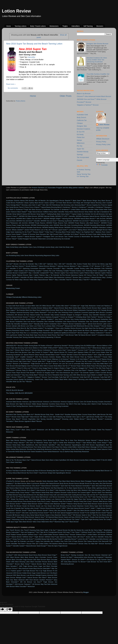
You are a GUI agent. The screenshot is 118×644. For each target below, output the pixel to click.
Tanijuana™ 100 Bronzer (32, 584)
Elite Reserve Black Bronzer (15, 488)
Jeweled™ (21, 230)
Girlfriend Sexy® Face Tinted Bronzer (93, 532)
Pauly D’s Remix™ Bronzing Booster (34, 370)
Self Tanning (88, 26)
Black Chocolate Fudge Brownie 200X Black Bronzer (29, 560)
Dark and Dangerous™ (28, 532)
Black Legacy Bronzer (105, 308)
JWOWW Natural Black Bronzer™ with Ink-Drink (90, 219)
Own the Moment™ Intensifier (102, 328)
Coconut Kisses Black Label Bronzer (94, 415)
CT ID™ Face (105, 266)
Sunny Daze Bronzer (77, 449)
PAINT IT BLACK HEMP (104, 460)
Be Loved (85, 530)
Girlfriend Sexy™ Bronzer (67, 535)
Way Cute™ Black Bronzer (70, 522)
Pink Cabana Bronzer (91, 541)
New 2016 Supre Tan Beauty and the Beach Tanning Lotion (34, 44)
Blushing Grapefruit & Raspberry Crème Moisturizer (38, 440)
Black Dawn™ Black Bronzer (82, 201)
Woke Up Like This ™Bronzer (22, 382)
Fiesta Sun (81, 137)
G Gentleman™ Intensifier (86, 207)
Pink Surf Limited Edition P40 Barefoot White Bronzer (50, 544)
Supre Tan (80, 149)
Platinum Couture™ (94, 370)
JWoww (14, 230)
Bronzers (100, 26)
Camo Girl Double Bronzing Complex (92, 402)
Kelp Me (49, 539)
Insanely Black (84, 460)
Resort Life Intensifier (92, 331)
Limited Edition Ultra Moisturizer (54, 277)
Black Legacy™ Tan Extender (16, 310)
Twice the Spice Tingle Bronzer (58, 546)
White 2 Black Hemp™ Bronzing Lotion (76, 379)
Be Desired (78, 530)
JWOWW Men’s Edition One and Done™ (29, 219)
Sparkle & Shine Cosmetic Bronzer (101, 373)
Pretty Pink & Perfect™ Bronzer (69, 501)
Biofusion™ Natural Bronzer (40, 266)
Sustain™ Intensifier (13, 546)
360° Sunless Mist (58, 306)
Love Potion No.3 (39, 326)
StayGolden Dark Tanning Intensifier (40, 419)
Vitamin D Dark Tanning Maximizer (17, 406)
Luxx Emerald (66, 499)
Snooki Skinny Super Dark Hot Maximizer (98, 506)
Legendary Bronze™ (71, 539)
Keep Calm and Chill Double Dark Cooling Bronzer (66, 495)
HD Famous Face (90, 275)
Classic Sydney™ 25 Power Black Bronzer (58, 203)
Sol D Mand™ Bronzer (78, 234)
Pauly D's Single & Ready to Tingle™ (59, 368)
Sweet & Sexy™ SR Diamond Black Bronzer (49, 517)
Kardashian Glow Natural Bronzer (66, 322)
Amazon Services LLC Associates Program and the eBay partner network (58, 188)
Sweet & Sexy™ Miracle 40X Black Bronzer (20, 517)
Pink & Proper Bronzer (76, 541)
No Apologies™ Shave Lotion (54, 328)
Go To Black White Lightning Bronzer (96, 488)
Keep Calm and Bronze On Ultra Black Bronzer (34, 495)
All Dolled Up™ (75, 306)
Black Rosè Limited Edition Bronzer (44, 310)
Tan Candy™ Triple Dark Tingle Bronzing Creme (88, 519)
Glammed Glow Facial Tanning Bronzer (39, 359)
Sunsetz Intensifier (91, 449)
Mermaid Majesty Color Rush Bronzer (27, 366)
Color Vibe (31, 352)
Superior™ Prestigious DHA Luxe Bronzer (50, 237)
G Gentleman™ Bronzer (69, 207)
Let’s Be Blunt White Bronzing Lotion (58, 430)
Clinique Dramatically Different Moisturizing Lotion (24, 297)
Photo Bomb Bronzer (30, 501)
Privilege (40, 331)
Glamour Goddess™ (47, 319)
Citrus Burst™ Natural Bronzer (42, 486)
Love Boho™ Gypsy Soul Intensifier (38, 541)
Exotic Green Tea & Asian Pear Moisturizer (70, 440)
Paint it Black (10, 462)
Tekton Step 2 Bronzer (22, 280)
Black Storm (46, 460)
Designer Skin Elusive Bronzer (97, 44)
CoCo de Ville (52, 313)
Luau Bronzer (31, 575)
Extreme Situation (55, 357)
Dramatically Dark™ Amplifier (16, 357)
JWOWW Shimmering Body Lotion (42, 225)
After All (37, 201)
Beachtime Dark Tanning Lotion (16, 415)
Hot (92, 214)
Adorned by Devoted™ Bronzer (64, 346)
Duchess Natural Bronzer (14, 317)
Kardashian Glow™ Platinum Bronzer (62, 324)
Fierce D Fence (24, 207)
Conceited (109, 313)
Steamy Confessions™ (98, 333)
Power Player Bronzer (19, 373)
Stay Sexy (25, 375)
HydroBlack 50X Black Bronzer (69, 460)
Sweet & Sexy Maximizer (53, 515)
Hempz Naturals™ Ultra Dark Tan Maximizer (28, 443)
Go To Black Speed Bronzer (74, 488)
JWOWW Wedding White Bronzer (53, 228)
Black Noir (29, 310)
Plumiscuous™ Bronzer (76, 544)
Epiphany (49, 317)
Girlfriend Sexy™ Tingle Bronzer (33, 537)
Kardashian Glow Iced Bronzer (26, 322)
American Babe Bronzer (14, 402)
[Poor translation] (9, 609)
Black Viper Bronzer (13, 440)
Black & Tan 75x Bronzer (14, 460)
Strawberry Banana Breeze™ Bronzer (84, 430)
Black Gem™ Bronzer (13, 350)
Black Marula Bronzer (73, 481)
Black (67, 308)
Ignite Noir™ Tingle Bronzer (47, 361)
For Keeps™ (108, 317)
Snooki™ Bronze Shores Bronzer (45, 508)
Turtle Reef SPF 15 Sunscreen (69, 377)
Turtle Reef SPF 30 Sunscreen (90, 377)
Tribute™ (14, 239)
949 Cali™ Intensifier (66, 264)
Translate (102, 165)
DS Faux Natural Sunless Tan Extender (37, 315)
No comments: (13, 88)
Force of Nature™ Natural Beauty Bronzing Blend (45, 207)
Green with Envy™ (79, 537)
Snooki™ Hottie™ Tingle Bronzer (95, 508)
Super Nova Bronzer (40, 335)
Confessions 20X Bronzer (15, 315)
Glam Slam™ (36, 319)
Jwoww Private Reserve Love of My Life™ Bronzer (41, 230)
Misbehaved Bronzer (83, 326)
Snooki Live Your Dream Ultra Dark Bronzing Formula (54, 506)
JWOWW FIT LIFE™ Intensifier (65, 216)
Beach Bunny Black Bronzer (38, 555)
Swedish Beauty (83, 152)
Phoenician (16, 331)
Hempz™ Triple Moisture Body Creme (88, 443)
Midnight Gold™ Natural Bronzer (27, 578)
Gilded (96, 210)
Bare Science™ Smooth (23, 266)
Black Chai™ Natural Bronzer (32, 460)
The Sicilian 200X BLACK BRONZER (19, 393)
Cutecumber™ (16, 532)
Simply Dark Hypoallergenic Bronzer (59, 473)
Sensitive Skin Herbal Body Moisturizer (39, 449)
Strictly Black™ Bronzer (37, 375)
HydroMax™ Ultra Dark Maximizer (60, 445)
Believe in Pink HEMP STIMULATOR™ (46, 348)
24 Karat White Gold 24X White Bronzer (38, 306)
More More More (19, 328)
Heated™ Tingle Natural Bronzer (32, 212)
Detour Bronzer (40, 355)
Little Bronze (21, 326)
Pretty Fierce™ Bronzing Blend (55, 232)
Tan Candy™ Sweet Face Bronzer (60, 519)
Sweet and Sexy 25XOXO (72, 517)
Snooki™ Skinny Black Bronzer (32, 511)
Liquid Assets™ (63, 230)
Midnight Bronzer (102, 230)
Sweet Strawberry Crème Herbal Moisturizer (45, 452)
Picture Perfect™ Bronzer (28, 331)
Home (9, 26)
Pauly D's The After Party (97, 368)
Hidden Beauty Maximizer (40, 404)
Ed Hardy (80, 134)
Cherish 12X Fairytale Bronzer (102, 310)
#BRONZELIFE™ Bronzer (14, 346)
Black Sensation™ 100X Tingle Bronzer (19, 566)
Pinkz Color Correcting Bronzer (23, 447)
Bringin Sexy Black (99, 201)
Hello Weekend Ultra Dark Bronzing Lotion (92, 490)
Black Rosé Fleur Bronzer (64, 310)
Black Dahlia (73, 308)
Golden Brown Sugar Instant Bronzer (34, 573)
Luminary (48, 326)
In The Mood (61, 361)
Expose (81, 275)
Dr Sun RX (81, 132)
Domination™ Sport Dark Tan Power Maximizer (67, 486)
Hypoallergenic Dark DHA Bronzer (83, 445)
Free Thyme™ (76, 532)
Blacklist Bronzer (40, 415)
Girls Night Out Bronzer (23, 404)
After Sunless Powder (80, 264)
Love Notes (30, 326)
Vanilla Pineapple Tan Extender (28, 239)
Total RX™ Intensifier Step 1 (92, 280)
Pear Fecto (64, 541)
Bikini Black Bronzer (27, 557)
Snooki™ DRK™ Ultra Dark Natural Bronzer (70, 508)
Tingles (65, 26)
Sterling (104, 234)
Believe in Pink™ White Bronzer (91, 348)
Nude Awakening (16, 232)
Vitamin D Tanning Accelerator (59, 406)
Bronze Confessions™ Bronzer (48, 350)
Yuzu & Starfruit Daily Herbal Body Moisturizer (74, 452)
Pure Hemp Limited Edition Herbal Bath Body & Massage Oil (79, 447)
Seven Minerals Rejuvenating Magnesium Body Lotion (42, 256)
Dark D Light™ (37, 205)
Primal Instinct (71, 232)
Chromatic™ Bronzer (46, 268)
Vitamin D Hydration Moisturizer (39, 406)
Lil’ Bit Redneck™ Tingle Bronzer (29, 364)
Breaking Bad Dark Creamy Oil (57, 471)
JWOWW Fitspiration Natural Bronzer (88, 216)
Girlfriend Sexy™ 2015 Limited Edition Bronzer (43, 535)
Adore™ (67, 306)
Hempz (79, 140)
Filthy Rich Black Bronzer (71, 357)
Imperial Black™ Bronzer (69, 560)
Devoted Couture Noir (74, 355)
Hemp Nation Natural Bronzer (74, 212)
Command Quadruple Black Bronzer (93, 313)
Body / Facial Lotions (38, 26)
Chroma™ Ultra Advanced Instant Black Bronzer (94, 96)
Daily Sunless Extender (58, 315)
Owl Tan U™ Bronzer (69, 366)
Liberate (14, 326)
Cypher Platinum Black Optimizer (90, 273)
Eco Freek (102, 205)
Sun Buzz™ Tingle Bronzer (43, 582)
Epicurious (75, 275)
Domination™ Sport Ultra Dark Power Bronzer (97, 486)
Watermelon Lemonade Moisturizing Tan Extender (54, 239)
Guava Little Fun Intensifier (95, 537)
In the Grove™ (29, 539)
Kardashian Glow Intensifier (45, 322)
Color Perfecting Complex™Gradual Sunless (67, 271)
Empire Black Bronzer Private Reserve (38, 488)
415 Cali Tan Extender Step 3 (29, 264)
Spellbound (57, 333)
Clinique (80, 123)
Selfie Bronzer (103, 501)
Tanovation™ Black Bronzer (15, 421)
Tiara (66, 237)
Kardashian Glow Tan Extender (88, 322)
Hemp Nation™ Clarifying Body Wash (48, 214)
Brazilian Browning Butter (73, 415)
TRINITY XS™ (22, 377)
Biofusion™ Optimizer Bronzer (60, 266)
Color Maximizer (95, 268)
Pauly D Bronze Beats (84, 366)
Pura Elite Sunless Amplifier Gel (98, 74)
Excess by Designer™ (68, 317)
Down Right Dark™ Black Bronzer (28, 417)
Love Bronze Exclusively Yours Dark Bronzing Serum (66, 497)
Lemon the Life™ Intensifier (87, 539)
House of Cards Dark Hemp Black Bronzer (81, 471)
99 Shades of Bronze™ (46, 346)
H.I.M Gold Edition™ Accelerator (86, 359)
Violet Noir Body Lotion (66, 247)
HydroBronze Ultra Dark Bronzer (37, 445)
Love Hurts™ (73, 230)
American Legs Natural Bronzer (32, 402)
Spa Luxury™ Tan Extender (80, 373)
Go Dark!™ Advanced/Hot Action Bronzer (80, 557)
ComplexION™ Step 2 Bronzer (50, 273)
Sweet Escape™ (42, 546)
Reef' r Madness (96, 232)
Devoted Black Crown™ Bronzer (56, 355)
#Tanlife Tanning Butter (31, 346)
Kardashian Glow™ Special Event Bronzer (88, 324)
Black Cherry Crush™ (13, 430)
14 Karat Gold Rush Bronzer (15, 306)
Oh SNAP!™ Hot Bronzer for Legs (89, 560)
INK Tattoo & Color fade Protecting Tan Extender (56, 417)
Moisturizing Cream (13, 288)
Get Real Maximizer (57, 488)
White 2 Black (59, 379)
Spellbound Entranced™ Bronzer (72, 333)
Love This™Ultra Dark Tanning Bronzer (38, 499)
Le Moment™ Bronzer (100, 361)
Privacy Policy (101, 142)
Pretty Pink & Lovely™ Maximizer (48, 501)
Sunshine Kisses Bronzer (57, 404)
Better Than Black (60, 481)
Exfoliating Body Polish (83, 317)
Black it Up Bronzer (84, 94)
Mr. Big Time (28, 328)
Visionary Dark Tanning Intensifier (23, 337)
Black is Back (54, 460)
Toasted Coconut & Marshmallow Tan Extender (84, 237)
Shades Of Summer (29, 234)
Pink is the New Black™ (79, 370)
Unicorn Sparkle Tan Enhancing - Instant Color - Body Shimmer (34, 379)
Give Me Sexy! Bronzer (93, 555)
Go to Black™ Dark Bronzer (36, 490)
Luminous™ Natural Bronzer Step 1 (95, 277)
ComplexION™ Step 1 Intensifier (29, 273)
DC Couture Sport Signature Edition (77, 352)
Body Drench (81, 117)
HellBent (46, 212)
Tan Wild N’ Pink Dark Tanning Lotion (78, 404)
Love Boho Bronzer (102, 539)
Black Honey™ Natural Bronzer (31, 564)
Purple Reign (68, 331)
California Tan (82, 120)
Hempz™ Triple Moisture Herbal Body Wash (39, 493)
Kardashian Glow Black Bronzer (90, 319)
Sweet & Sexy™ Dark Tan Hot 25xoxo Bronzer (97, 515)
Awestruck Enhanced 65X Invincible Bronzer (28, 308)
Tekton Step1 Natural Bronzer (39, 280)
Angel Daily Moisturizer (88, 306)
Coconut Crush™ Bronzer (86, 350)
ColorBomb (77, 313)
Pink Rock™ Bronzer (25, 544)
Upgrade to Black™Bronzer (33, 421)
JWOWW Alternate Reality (46, 216)
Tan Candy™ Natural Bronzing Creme (37, 519)
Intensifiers (76, 26)
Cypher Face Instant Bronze (70, 273)
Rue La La (27, 333)
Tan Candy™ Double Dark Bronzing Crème (95, 517)
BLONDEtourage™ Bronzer (93, 346)
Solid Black (18, 462)
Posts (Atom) (21, 101)
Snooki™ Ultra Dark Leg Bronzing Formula (29, 513)
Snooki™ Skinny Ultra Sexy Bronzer (55, 511)
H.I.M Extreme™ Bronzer (67, 359)
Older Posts (66, 96)
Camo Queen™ (72, 350)
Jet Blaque (93, 460)
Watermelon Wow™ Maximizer (51, 522)
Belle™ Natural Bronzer (57, 308)
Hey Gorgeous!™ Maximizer (103, 557)
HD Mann (30, 277)
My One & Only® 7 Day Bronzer (37, 473)
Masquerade (69, 326)
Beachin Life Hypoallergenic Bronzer (52, 201)
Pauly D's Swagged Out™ (80, 368)
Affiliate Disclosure (103, 139)
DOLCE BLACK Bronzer (15, 390)
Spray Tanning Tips (84, 174)
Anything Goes (79, 346)
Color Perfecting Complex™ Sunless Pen (38, 271)
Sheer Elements (41, 234)
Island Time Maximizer (105, 493)
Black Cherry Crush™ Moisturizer (33, 430)
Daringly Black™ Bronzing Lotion (21, 205)
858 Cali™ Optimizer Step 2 (49, 264)
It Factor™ (15, 216)
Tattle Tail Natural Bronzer (83, 335)
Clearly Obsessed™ (41, 313)
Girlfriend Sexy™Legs (52, 537)
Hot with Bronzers (99, 214)
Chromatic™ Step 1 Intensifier (63, 268)
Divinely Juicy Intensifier (91, 315)
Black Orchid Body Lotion (14, 247)
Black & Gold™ (107, 348)
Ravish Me (81, 331)
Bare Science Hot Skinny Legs (98, 264)
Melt (75, 326)
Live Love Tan (63, 364)
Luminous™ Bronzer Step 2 (74, 277)
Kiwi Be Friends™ (58, 539)
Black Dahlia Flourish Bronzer (87, 308)
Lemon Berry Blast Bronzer (40, 497)
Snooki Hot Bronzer (29, 506)
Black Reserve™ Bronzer (29, 350)
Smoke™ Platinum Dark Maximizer (49, 504)
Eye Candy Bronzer (12, 207)
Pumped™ (60, 331)
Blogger (86, 592)
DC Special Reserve (28, 355)
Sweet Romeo (52, 335)
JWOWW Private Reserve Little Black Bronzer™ (84, 223)
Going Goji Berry (72, 490)
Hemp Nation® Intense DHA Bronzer (24, 214)
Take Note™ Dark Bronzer (65, 335)
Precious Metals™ (39, 232)
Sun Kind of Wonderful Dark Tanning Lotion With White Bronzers (66, 375)
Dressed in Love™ (106, 315)
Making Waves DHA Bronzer (87, 230)
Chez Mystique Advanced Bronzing (17, 313)
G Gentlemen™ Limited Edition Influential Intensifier (77, 210)
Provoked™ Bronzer (84, 102)
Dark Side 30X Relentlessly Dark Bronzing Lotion (58, 205)
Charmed (89, 310)
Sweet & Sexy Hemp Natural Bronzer (33, 515)
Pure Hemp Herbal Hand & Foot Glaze (46, 447)
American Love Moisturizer (52, 402)
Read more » (11, 84)
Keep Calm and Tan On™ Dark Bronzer (95, 495)
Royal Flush (16, 333)
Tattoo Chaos (37, 522)
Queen (75, 331)
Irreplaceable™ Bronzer (73, 361)
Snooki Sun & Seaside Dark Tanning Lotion (20, 508)
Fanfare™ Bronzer (97, 317)
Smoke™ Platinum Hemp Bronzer (72, 504)
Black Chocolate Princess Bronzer (42, 562)
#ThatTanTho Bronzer (13, 481)
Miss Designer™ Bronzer (98, 326)
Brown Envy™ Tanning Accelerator (72, 555)
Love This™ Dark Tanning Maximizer (96, 497)
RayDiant (87, 232)
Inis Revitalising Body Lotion (15, 256)
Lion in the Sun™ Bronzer (49, 364)
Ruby (22, 333)
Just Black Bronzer (12, 495)
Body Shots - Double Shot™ (55, 415)
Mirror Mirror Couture (47, 366)
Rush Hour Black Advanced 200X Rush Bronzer (22, 580)
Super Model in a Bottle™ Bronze (98, 375)
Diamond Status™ (87, 355)
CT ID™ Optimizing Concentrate (27, 268)
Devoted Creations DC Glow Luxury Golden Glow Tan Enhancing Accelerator (97, 60)
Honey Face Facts (18, 539)
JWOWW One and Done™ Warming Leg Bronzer (56, 221)
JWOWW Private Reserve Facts (57, 223)
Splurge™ (86, 333)
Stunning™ (108, 544)
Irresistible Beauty (40, 539)
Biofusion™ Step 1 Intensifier (79, 266)
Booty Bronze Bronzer (67, 484)
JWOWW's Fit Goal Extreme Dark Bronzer (78, 228)
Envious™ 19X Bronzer (37, 317)
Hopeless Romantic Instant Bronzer (65, 493)
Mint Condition (55, 541)
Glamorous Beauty (66, 537)
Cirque (32, 313)
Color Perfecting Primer (89, 271)
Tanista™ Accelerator (105, 419)
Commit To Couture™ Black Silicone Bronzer (50, 352)
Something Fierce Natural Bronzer (42, 333)
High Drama (23, 361)
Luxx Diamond (56, 499)
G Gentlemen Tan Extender (51, 210)
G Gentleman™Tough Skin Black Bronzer (28, 210)
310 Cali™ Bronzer (12, 264)
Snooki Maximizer (78, 506)
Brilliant (75, 310)
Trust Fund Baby (53, 377)
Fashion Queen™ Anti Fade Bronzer (23, 571)
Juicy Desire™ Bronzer (62, 319)
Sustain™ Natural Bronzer (28, 546)
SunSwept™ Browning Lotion (63, 419)
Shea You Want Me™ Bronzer (94, 544)
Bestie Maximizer (48, 481)
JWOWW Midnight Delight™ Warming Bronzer (58, 219)
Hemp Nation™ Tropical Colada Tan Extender (76, 214)
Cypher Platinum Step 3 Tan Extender (47, 275)
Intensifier (31, 57)
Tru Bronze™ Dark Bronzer (87, 562)
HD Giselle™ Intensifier (19, 277)
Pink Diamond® (103, 541)
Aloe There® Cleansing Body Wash (32, 530)
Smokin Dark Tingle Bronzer (61, 449)
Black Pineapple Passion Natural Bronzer (94, 481)
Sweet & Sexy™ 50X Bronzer (71, 515)
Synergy (80, 154)
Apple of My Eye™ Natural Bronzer (56, 530)
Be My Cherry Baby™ (96, 530)
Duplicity (95, 205)
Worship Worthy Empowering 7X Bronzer (48, 337)
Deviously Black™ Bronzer (83, 205)
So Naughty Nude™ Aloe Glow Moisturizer (56, 373)
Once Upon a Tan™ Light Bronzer (83, 417)
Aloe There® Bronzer (13, 530)
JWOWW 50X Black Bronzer (28, 216)
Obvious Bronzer (76, 328)
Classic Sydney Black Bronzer (34, 203)
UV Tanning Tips (83, 176)
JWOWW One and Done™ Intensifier (28, 221)
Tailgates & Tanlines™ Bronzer (88, 105)
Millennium (81, 143)
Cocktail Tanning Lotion (82, 268)
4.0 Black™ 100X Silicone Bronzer (17, 555)
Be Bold (71, 530)
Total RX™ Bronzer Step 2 (74, 280)
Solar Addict (97, 234)
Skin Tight (50, 234)
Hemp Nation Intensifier (57, 212)
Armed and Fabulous (103, 306)
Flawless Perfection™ (95, 357)
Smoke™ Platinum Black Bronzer (26, 504)
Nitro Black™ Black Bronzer (48, 578)
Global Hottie (103, 210)
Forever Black (107, 357)
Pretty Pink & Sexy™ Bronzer (89, 501)
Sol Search (89, 234)
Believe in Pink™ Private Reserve (70, 348)
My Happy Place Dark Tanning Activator (84, 499)
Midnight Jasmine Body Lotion (49, 247)
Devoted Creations (84, 129)
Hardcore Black (16, 212)
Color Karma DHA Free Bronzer (17, 352)
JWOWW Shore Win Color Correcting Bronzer (68, 225)
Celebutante (82, 310)
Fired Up (83, 357)
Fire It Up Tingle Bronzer (44, 571)
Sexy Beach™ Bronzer (20, 419)
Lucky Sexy (96, 364)
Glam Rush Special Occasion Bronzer (18, 319)
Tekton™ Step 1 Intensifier (57, 280)
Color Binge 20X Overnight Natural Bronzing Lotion (89, 203)
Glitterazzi (55, 359)
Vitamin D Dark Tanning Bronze (102, 404)
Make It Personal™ (58, 326)
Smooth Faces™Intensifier (62, 234)
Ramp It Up (80, 232)
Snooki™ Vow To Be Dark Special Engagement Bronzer (61, 513)
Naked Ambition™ (39, 328)
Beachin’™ (69, 201)
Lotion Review (16, 11)
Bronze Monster (80, 484)
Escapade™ (56, 317)
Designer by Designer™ (75, 315)
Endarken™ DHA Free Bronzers (38, 357)
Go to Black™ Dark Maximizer (56, 490)
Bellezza (46, 308)
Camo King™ (62, 350)
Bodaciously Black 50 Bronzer (37, 471)
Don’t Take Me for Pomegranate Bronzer (49, 532)
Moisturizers (54, 26)
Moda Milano (58, 366)
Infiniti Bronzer (39, 277)
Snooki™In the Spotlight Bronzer (90, 513)
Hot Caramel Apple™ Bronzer (87, 493)
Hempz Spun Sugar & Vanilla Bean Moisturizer (59, 443)
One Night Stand (87, 328)
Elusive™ (26, 317)
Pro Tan (80, 146)
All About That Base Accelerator (16, 471)
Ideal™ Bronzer (32, 361)
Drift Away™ (67, 532)
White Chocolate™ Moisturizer (25, 586)
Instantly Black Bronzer (102, 471)
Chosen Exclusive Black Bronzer (21, 486)
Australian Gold (82, 115)
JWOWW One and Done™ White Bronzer (92, 99)
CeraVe (80, 160)
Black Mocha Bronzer (50, 564)
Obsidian (67, 328)
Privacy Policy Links (103, 144)
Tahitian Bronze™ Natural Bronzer (85, 419)
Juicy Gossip (75, 319)
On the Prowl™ (27, 232)
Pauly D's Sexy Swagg (40, 368)
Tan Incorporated (83, 157)
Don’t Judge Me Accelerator (103, 355)
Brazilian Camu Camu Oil (31, 247)
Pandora (9, 331)
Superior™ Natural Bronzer (26, 237)
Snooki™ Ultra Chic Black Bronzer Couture (81, 511)
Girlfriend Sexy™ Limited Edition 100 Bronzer (91, 535)
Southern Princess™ (46, 580)
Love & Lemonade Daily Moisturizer (80, 364)
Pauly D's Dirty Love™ (25, 368)
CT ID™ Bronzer (95, 266)
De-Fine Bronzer (65, 275)
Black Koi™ (31, 415)
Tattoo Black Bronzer (25, 522)
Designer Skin (82, 126)
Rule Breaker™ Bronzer (34, 373)
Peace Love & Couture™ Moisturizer (59, 370)
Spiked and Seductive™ (14, 375)
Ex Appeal (109, 205)
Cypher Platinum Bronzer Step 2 (23, 275)
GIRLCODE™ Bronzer (13, 359)
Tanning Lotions (20, 26)
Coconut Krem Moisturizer (103, 350)
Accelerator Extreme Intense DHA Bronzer (20, 201)
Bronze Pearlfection (17, 203)
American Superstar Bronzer (70, 402)
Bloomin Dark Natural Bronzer (50, 484)
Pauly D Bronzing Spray (99, 366)
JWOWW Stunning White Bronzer (95, 225)
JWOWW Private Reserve (37, 223)
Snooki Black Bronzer (90, 504)
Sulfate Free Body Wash (26, 335)
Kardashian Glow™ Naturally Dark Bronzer (35, 324)
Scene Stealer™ (17, 234)
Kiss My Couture (87, 361)
